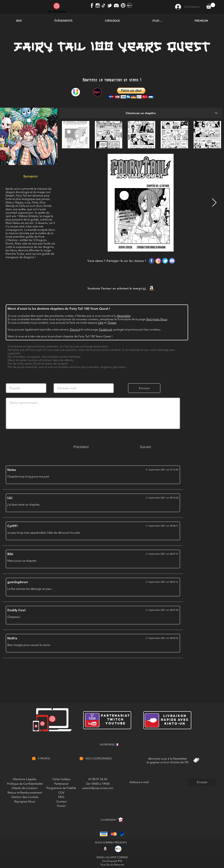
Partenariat (61, 784)
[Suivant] (145, 447)
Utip (101, 323)
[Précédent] (81, 447)
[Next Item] (214, 203)
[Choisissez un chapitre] (141, 113)
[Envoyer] (144, 388)
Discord (75, 329)
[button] (19, 21)
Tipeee (112, 323)
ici (144, 288)
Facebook (105, 329)
